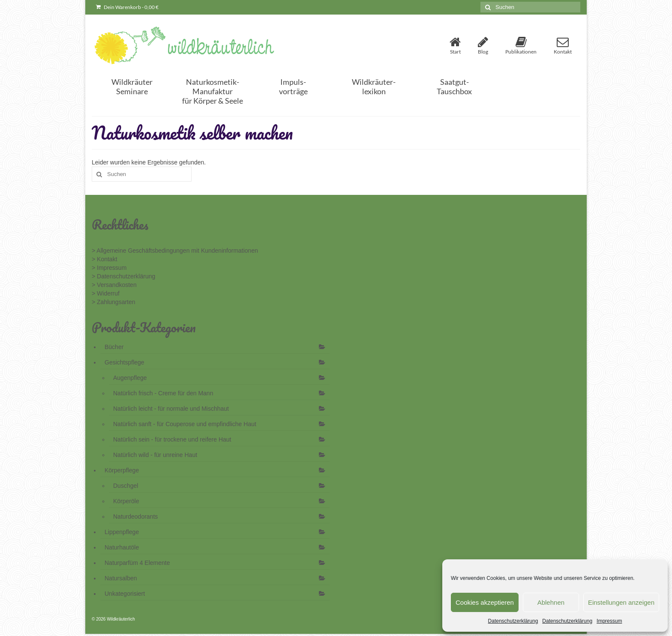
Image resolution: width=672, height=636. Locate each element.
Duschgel (126, 486)
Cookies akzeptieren (485, 602)
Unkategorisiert (125, 594)
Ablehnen (551, 602)
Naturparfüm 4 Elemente (137, 563)
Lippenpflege (122, 532)
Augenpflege (130, 378)
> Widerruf (106, 293)
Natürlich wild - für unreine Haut (155, 455)
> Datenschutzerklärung (123, 276)
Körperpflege (122, 470)
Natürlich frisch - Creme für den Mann (163, 393)
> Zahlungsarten (114, 302)
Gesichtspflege (124, 362)
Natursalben (121, 578)
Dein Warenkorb (127, 7)
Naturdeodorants (135, 517)
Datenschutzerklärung (513, 621)
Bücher (114, 347)
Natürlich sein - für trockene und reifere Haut (172, 439)
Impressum (609, 621)
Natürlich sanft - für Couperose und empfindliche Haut (185, 424)
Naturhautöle (122, 547)
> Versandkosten (114, 285)
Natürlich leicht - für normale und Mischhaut (171, 409)
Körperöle (126, 501)
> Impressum (109, 268)
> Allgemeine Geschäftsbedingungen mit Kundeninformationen (175, 251)
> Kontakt (105, 259)
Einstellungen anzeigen (621, 602)
